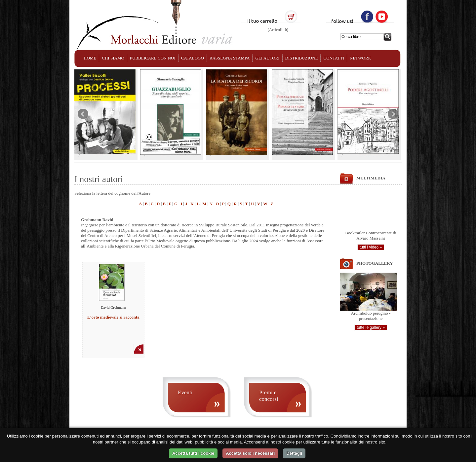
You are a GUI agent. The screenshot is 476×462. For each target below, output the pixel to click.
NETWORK (360, 58)
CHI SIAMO (113, 58)
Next (393, 114)
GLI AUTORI (267, 58)
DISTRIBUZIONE (302, 58)
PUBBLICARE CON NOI (153, 58)
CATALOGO (193, 58)
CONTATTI (334, 58)
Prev (83, 114)
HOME (90, 58)
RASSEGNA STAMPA (230, 58)
